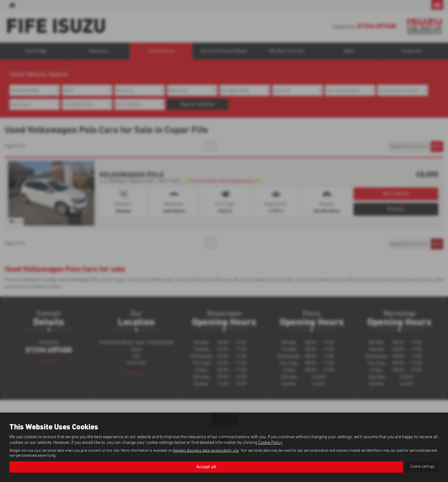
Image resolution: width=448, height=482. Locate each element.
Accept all (206, 467)
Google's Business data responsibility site (206, 450)
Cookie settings (422, 467)
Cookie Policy (270, 442)
